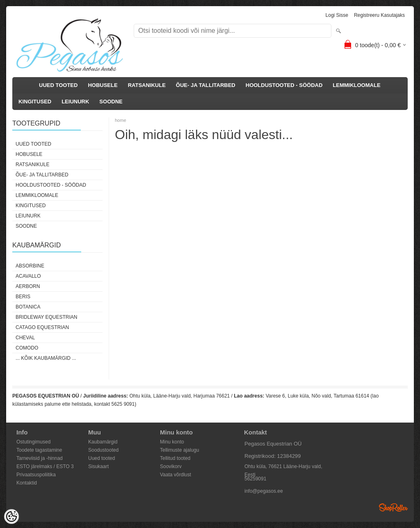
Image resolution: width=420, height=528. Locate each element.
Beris (23, 297)
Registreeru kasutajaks (379, 15)
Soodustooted (103, 450)
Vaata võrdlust (176, 475)
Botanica (28, 307)
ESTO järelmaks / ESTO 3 (45, 466)
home (121, 120)
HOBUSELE (103, 85)
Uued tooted (102, 458)
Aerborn (28, 286)
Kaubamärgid (103, 442)
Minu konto (172, 442)
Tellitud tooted (175, 458)
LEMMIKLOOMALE (356, 85)
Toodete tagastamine (39, 450)
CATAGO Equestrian (42, 327)
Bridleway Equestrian (46, 317)
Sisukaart (98, 466)
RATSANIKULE (147, 85)
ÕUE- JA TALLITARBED (206, 85)
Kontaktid (27, 483)
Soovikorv (171, 466)
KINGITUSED (35, 102)
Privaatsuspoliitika (36, 475)
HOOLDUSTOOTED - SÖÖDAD (284, 85)
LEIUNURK (75, 102)
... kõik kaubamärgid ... (46, 358)
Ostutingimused (33, 442)
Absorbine (30, 266)
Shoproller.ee (393, 507)
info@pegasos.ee (264, 491)
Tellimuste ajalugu (179, 450)
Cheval (25, 338)
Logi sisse (337, 15)
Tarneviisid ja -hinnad (40, 458)
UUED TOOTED (58, 85)
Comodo (27, 348)
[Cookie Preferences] (11, 517)
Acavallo (28, 276)
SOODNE (111, 102)
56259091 (255, 479)
